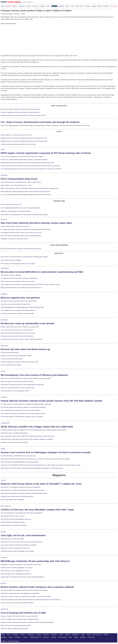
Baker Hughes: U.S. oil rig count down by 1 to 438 (16, 185)
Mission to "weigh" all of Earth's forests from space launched (19, 616)
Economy (35, 6)
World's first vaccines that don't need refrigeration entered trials (20, 593)
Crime (67, 6)
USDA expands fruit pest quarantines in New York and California (20, 410)
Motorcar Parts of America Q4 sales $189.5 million (16, 356)
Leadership (61, 6)
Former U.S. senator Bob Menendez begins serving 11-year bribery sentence (24, 160)
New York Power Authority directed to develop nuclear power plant (36, 223)
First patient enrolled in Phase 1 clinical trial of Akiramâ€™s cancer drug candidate (26, 596)
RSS (70, 637)
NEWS (3, 150)
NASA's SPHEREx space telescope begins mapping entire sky (20, 619)
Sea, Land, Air (80, 6)
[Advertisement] (14, 36)
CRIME (3, 449)
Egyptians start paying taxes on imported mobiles (16, 211)
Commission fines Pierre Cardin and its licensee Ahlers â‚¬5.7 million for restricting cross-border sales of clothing (35, 459)
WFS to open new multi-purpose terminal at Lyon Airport (18, 264)
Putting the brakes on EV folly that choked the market (17, 382)
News (2, 6)
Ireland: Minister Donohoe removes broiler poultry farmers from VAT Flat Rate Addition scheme (52, 401)
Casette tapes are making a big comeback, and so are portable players (22, 577)
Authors (25, 637)
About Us (46, 637)
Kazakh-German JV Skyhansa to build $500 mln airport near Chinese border (24, 141)
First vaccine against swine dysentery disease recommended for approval (23, 407)
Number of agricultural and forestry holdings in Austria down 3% (20, 112)
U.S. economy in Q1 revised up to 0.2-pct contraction (17, 330)
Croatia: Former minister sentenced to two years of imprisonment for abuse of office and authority (30, 166)
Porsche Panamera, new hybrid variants (13, 522)
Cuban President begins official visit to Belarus (15, 226)
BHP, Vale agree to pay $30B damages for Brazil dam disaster (20, 462)
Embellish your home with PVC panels (12, 539)
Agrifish (54, 6)
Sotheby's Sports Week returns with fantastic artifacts (17, 496)
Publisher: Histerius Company (10, 641)
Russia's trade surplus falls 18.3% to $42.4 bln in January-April (20, 327)
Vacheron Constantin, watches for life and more (15, 548)
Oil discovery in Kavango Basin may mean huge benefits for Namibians (22, 385)
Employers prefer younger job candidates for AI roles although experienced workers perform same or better (33, 430)
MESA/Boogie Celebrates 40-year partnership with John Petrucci (35, 561)
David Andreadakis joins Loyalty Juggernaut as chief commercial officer (22, 307)
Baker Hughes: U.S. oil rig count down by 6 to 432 (16, 135)
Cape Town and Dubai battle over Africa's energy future (18, 388)
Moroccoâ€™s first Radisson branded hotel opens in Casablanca (21, 487)
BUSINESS (4, 175)
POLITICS (4, 219)
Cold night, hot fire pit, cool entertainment (23, 535)
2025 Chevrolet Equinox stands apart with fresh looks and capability (21, 513)
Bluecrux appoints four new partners (20, 298)
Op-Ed (48, 6)
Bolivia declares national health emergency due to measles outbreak (37, 587)
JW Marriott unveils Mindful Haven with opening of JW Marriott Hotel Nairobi (24, 493)
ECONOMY (4, 320)
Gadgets (94, 6)
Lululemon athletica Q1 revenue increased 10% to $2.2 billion (19, 362)
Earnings (42, 6)
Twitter (76, 637)
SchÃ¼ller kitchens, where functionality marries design (17, 551)
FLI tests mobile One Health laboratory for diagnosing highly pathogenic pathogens (26, 404)
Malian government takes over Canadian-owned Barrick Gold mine (21, 288)
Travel (72, 6)
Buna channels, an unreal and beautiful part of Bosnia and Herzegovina (23, 490)
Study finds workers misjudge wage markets (14, 433)
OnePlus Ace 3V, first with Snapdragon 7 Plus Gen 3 (17, 568)
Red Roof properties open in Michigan (12, 500)
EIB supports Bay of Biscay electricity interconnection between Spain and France (25, 191)
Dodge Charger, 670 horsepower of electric (14, 525)
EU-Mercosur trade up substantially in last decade (27, 323)
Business (8, 6)
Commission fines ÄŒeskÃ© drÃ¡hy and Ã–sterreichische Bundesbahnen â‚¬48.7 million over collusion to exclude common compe (41, 465)
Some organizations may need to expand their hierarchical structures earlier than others (27, 436)
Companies (22, 6)
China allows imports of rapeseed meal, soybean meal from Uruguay (22, 417)
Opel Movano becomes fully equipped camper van (16, 519)
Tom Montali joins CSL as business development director (18, 310)
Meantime (106, 6)
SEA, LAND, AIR (6, 506)
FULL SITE (91, 637)
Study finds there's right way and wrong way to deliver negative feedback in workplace (27, 439)
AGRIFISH (4, 397)
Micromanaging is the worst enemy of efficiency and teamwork (34, 375)
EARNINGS (4, 346)
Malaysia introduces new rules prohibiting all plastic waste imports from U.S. (24, 138)
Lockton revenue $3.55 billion (10, 353)
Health (100, 6)
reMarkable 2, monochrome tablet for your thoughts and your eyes (21, 565)
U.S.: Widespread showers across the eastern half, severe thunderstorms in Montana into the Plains (31, 169)
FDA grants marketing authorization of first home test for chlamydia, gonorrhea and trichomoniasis (31, 600)
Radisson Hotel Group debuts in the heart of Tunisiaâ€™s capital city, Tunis (41, 484)
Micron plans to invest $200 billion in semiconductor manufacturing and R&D (24, 215)
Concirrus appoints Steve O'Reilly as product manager (17, 313)
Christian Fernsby (7, 14)
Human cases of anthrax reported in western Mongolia (17, 603)
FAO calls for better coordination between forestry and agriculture (21, 109)
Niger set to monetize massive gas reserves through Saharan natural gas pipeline (26, 378)
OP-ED (3, 372)
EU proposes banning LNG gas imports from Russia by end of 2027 (21, 233)
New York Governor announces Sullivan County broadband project (21, 236)
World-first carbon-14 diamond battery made (14, 629)
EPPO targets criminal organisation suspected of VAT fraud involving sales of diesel (46, 153)
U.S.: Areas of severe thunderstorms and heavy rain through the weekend (40, 122)
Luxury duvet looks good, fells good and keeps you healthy (19, 545)
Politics (15, 6)
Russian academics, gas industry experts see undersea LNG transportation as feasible (27, 622)
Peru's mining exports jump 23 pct (19, 179)
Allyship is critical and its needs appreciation (14, 442)
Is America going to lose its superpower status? (15, 391)
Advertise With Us (36, 637)
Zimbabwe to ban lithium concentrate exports (14, 239)
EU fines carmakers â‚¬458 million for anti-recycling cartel (18, 456)
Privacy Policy (62, 637)
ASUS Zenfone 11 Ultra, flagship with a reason (15, 571)
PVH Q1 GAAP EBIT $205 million (11, 365)
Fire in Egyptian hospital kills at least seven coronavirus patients (20, 208)
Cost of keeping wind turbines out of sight (23, 613)
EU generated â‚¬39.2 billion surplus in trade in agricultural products (22, 339)
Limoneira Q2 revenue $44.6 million (12, 359)
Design (88, 6)
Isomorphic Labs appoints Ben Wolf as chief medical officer (19, 301)
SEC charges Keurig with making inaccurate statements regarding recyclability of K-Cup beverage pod (32, 468)
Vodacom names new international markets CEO (16, 304)
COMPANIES (5, 268)
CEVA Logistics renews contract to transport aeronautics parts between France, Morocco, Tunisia (30, 285)
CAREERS (4, 294)
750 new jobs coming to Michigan (11, 260)
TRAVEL (3, 480)
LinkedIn (83, 637)
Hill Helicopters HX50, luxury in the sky (13, 516)
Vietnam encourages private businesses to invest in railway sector (21, 182)
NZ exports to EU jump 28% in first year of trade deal (17, 336)
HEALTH (3, 583)
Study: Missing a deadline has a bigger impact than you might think (37, 427)
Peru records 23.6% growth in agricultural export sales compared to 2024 (23, 413)
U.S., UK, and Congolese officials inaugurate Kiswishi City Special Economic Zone (26, 195)
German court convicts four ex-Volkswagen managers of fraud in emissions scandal (46, 452)
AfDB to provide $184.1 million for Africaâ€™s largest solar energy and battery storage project (29, 188)
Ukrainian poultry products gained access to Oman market (18, 144)
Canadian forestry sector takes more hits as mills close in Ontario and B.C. (23, 115)
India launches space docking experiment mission (16, 625)
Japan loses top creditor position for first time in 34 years (18, 333)
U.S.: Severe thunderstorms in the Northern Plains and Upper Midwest (22, 156)
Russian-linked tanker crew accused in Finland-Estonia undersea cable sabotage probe (27, 163)
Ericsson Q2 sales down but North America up (25, 349)
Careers (29, 6)
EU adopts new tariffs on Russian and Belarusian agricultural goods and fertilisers (26, 229)
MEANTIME (4, 609)
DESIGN (3, 532)
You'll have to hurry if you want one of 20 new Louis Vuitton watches (21, 542)
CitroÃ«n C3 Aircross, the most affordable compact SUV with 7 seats (37, 510)
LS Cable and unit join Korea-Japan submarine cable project (19, 278)
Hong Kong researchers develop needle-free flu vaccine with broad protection (24, 590)
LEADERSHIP (5, 423)
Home (3, 635)
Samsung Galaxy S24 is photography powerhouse (16, 574)
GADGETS (4, 558)
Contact (53, 637)
